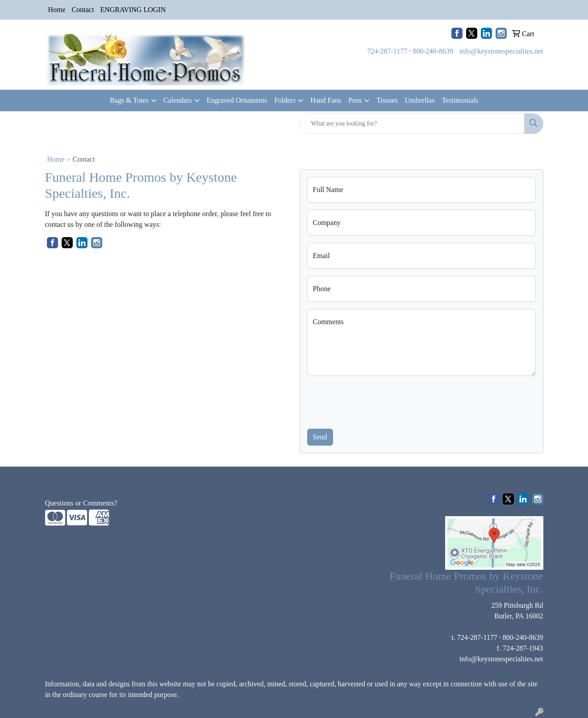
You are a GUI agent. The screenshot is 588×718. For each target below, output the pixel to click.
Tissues (387, 100)
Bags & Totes (129, 100)
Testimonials (460, 100)
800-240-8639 (433, 51)
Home (57, 10)
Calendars (178, 100)
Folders (285, 100)
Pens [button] (355, 100)
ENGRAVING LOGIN (133, 10)
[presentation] (375, 401)
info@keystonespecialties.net (501, 51)
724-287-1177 (387, 51)
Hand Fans (326, 100)
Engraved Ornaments (237, 100)
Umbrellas (420, 100)
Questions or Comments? (81, 503)
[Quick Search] (412, 124)
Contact (83, 10)
